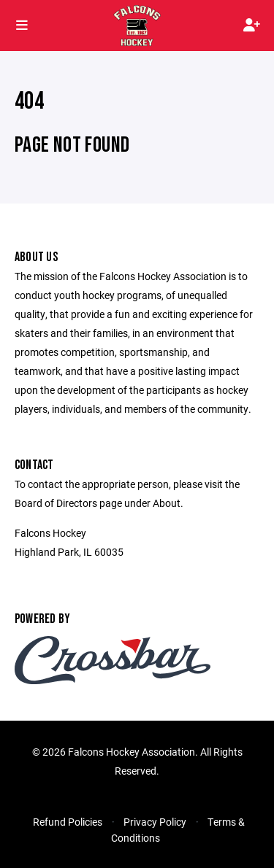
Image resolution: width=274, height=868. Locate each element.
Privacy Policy (155, 822)
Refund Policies (68, 822)
